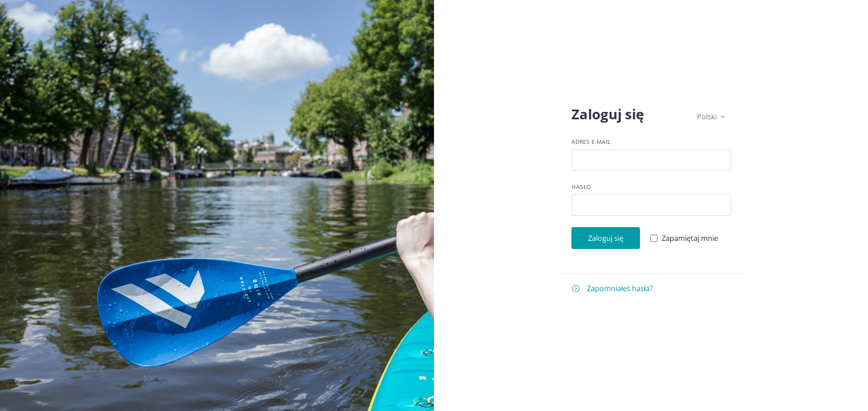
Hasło (581, 187)
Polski (711, 117)
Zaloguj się (606, 238)
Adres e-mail (591, 142)
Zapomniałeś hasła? (613, 289)
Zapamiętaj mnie (690, 238)
